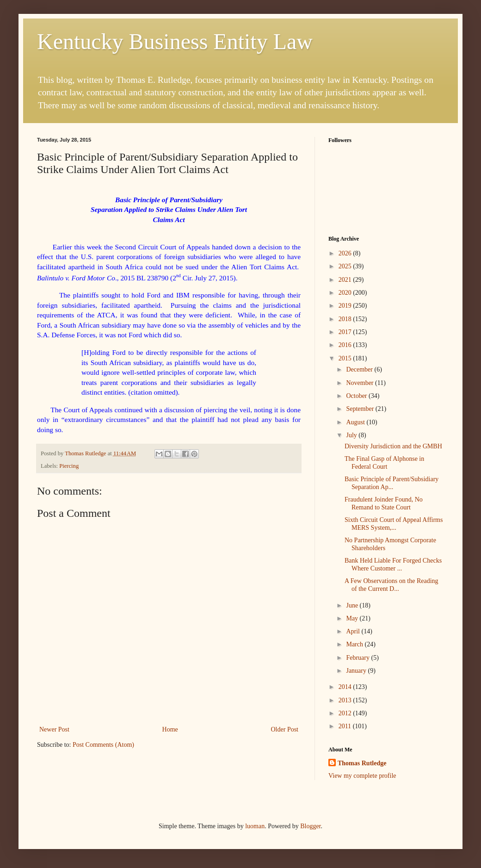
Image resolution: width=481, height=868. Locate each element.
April (354, 631)
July (352, 435)
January (357, 671)
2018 (346, 319)
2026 (346, 253)
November (361, 383)
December (360, 369)
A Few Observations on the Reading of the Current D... (392, 585)
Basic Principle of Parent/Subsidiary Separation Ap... (392, 483)
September (361, 409)
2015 (346, 358)
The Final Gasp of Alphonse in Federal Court (384, 463)
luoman (255, 826)
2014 (346, 687)
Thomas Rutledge (362, 763)
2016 (346, 345)
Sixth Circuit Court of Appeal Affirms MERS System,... (394, 524)
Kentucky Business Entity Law (175, 41)
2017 (346, 332)
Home (170, 729)
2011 (346, 726)
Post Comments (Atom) (103, 745)
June (353, 605)
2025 (346, 266)
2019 (346, 306)
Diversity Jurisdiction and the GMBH (393, 446)
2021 (346, 280)
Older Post (285, 729)
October (357, 396)
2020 (346, 293)
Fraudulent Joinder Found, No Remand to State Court (384, 503)
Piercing (69, 466)
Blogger (310, 826)
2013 (346, 700)
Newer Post (54, 729)
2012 (346, 713)
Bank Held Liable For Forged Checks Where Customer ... (393, 564)
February (358, 658)
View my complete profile (362, 776)
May (353, 618)
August (356, 422)
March (355, 644)
